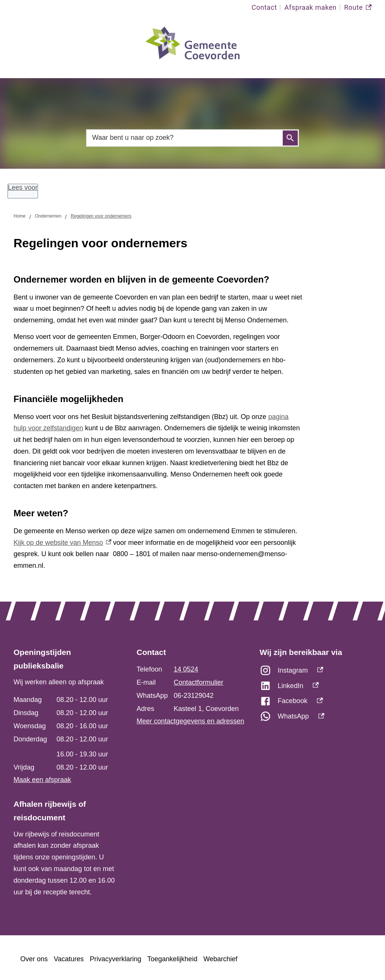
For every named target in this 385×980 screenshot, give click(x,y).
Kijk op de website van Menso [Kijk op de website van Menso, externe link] (62, 543)
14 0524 (186, 669)
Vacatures (69, 959)
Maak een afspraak (42, 780)
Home (20, 216)
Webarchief (221, 959)
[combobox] (192, 138)
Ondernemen (48, 216)
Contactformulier (199, 682)
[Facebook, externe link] (316, 703)
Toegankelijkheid (172, 959)
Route (358, 8)
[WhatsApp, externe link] (316, 718)
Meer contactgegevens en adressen (190, 721)
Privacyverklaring (116, 959)
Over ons (34, 959)
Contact (264, 7)
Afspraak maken (310, 7)
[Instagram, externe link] (316, 672)
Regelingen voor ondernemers (101, 216)
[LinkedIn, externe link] (316, 688)
